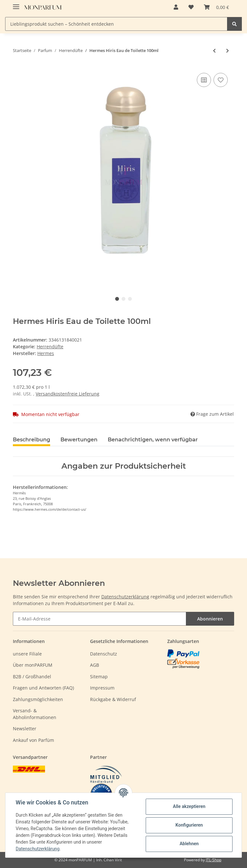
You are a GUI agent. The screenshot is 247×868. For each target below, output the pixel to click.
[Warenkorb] (216, 7)
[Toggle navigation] (16, 4)
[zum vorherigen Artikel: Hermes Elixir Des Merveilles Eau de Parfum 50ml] (214, 51)
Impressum (102, 688)
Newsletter (25, 729)
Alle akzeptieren (189, 806)
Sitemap (99, 677)
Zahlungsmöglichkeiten (38, 699)
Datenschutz (104, 654)
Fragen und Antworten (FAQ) (43, 688)
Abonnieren (210, 619)
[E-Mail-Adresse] (100, 619)
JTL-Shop (214, 860)
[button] (176, 7)
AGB (95, 665)
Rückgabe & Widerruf (113, 699)
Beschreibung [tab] (32, 440)
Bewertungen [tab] (79, 440)
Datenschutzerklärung (125, 597)
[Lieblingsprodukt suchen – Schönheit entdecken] (116, 24)
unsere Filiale (27, 654)
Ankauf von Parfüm (33, 740)
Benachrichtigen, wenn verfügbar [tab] (153, 440)
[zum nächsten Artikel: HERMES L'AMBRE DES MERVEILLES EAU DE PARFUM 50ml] (228, 51)
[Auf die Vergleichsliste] (204, 80)
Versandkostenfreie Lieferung (68, 394)
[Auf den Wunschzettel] (221, 80)
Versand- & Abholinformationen (35, 714)
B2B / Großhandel (32, 677)
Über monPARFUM (33, 665)
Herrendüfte (50, 347)
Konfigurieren (189, 825)
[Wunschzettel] (191, 7)
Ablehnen (189, 844)
